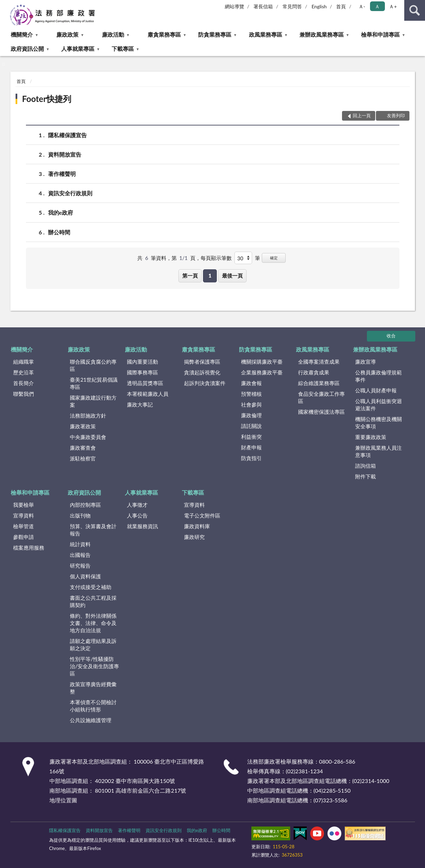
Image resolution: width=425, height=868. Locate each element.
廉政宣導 (366, 362)
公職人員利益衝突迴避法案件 (378, 405)
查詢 (415, 10)
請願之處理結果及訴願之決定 (93, 645)
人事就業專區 (78, 49)
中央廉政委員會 (88, 437)
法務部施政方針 (88, 416)
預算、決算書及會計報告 (93, 530)
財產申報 (251, 447)
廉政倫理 (251, 415)
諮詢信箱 (366, 466)
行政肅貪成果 (314, 372)
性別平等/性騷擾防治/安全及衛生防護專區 (94, 666)
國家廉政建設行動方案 (93, 401)
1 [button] (210, 276)
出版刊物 (80, 515)
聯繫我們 (24, 394)
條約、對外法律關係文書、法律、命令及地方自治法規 (93, 623)
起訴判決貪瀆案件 (205, 383)
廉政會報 (251, 383)
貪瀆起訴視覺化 (202, 372)
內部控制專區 (85, 505)
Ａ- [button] (362, 6)
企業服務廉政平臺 (262, 372)
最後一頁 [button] (232, 276)
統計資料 (80, 544)
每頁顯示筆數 (216, 258)
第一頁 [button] (190, 276)
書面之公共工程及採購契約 (93, 601)
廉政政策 (67, 34)
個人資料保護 (85, 576)
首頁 (341, 6)
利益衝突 (251, 437)
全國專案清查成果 (319, 362)
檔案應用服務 (29, 548)
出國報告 (80, 555)
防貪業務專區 (215, 34)
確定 (274, 258)
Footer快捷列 (47, 99)
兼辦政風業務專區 (322, 34)
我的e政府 (61, 212)
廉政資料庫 (197, 526)
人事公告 (137, 515)
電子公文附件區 (202, 515)
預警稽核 (251, 394)
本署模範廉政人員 (148, 394)
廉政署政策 (83, 426)
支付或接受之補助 (91, 587)
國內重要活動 (142, 362)
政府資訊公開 (27, 49)
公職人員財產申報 (376, 390)
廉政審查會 (83, 448)
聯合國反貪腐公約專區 (93, 365)
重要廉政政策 (371, 437)
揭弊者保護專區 (202, 362)
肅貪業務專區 (164, 34)
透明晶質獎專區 (145, 383)
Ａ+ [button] (393, 6)
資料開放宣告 (65, 154)
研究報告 (80, 566)
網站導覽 (234, 6)
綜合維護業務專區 (319, 383)
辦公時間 (59, 232)
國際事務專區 (142, 372)
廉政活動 (113, 34)
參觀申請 (24, 537)
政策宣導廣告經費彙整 (93, 688)
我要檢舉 (24, 505)
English (319, 6)
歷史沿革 (24, 372)
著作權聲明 (62, 174)
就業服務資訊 (142, 526)
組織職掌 (24, 362)
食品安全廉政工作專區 (321, 397)
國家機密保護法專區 (321, 412)
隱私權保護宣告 (67, 135)
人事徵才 (137, 505)
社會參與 (251, 404)
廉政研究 (194, 537)
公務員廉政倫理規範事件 (378, 376)
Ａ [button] (377, 6)
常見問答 (292, 6)
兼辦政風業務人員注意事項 (378, 451)
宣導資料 (24, 515)
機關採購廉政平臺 (262, 362)
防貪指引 (251, 458)
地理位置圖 (63, 800)
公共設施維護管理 (91, 720)
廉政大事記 (140, 404)
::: (6, 5)
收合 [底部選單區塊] (391, 336)
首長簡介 (24, 383)
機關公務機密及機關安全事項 (378, 423)
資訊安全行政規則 (70, 193)
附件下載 (366, 476)
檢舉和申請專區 (380, 34)
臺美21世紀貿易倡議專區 (94, 383)
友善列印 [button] (396, 115)
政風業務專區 (266, 34)
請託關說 (251, 426)
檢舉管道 (24, 526)
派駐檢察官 (83, 458)
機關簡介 (22, 34)
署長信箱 (263, 6)
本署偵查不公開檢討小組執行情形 (93, 706)
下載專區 (123, 49)
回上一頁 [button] (362, 115)
